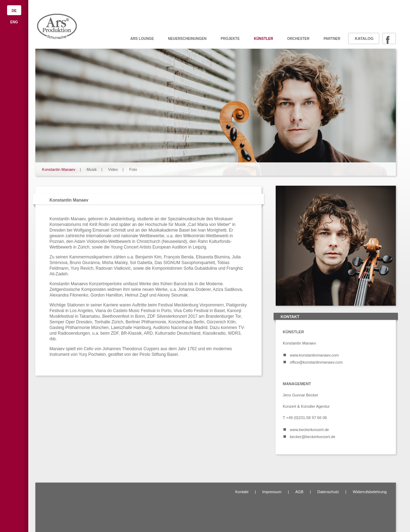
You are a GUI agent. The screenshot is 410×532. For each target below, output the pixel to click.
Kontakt (242, 492)
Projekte (230, 39)
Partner (332, 39)
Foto (133, 169)
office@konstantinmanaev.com (316, 362)
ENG (14, 22)
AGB (299, 492)
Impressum (272, 492)
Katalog (364, 38)
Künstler (263, 39)
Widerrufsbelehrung (370, 492)
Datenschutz (328, 492)
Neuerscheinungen (187, 39)
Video (113, 169)
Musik (92, 169)
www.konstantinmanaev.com (314, 355)
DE (14, 11)
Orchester (298, 39)
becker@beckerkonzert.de (313, 437)
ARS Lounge (142, 39)
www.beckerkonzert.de (309, 430)
